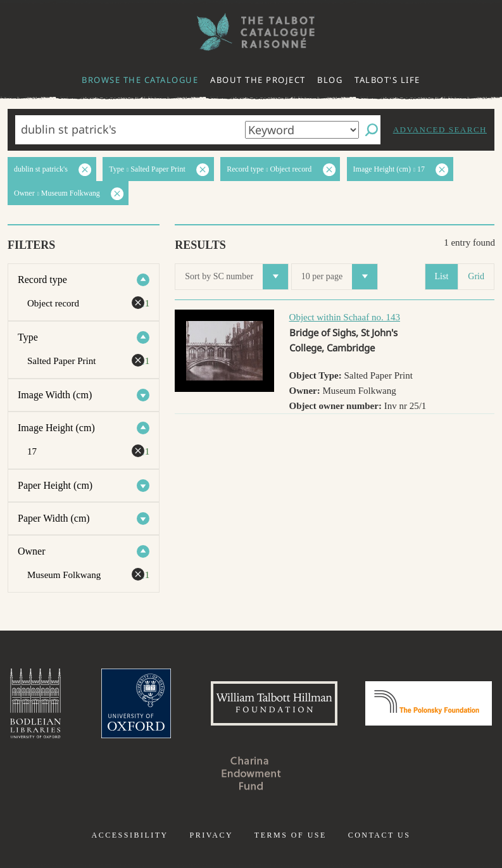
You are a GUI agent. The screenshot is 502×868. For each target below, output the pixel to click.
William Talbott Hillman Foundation (274, 703)
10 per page (339, 277)
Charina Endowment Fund (251, 773)
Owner (32, 551)
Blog (330, 80)
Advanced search (440, 129)
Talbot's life (387, 80)
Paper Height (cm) (55, 485)
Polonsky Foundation (429, 703)
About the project (258, 80)
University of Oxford (136, 703)
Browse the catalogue (140, 80)
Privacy (211, 835)
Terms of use (291, 835)
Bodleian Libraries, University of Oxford (35, 703)
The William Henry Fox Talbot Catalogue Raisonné (251, 32)
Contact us (380, 835)
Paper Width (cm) (54, 518)
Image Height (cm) (56, 428)
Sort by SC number (236, 277)
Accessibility (130, 835)
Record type (42, 280)
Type (28, 337)
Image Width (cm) (55, 395)
